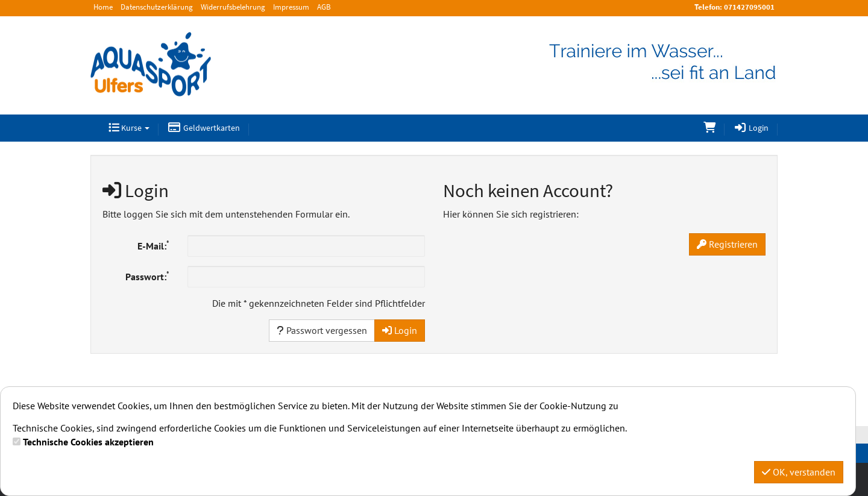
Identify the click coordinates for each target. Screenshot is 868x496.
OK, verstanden (799, 472)
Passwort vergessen (322, 330)
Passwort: (147, 276)
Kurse (129, 128)
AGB (324, 7)
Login (751, 128)
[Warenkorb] (709, 128)
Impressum (291, 7)
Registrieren (727, 244)
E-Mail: (153, 245)
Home (103, 7)
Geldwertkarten (204, 128)
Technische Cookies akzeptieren (88, 442)
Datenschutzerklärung (157, 7)
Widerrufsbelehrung (233, 7)
